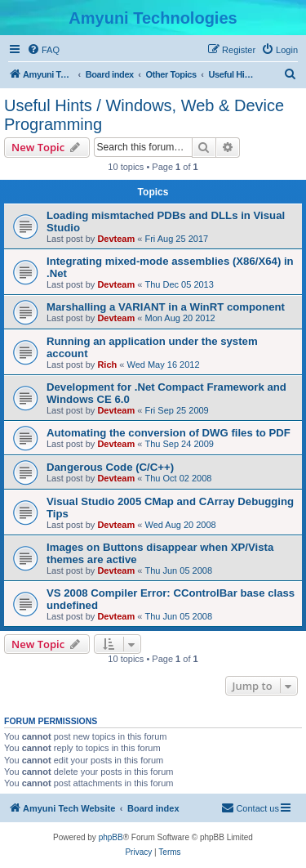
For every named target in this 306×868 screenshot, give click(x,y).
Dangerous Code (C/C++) (110, 467)
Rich (107, 365)
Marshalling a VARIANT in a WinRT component (166, 307)
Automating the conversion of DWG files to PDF (169, 433)
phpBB (111, 837)
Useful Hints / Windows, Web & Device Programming (144, 115)
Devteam (116, 239)
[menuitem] (43, 50)
